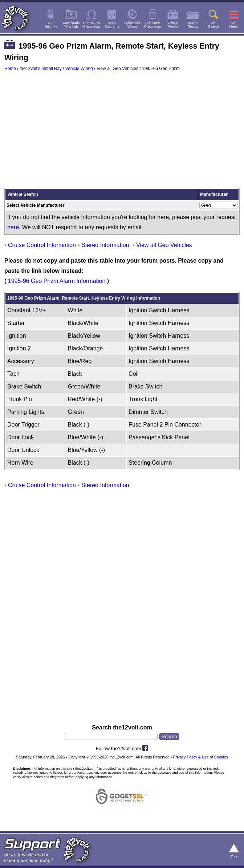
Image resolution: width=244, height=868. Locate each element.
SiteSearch (213, 25)
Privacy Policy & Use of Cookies (201, 757)
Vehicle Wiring (79, 69)
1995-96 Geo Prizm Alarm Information (57, 281)
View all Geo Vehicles (117, 69)
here (13, 227)
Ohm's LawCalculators (92, 25)
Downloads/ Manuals (71, 25)
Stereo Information (105, 245)
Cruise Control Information (42, 245)
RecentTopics (193, 25)
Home (10, 69)
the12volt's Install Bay (41, 69)
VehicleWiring (173, 25)
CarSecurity (51, 25)
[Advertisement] (122, 133)
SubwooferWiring (132, 25)
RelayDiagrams (112, 25)
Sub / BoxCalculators (153, 25)
